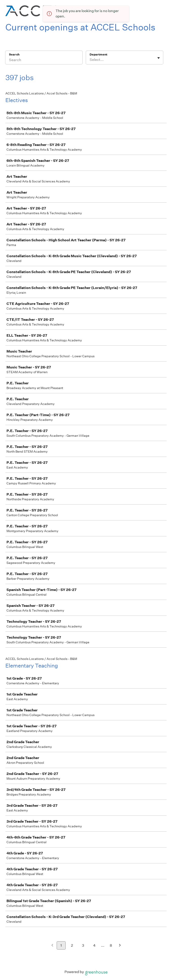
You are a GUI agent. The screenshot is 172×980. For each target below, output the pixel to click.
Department (98, 55)
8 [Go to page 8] (111, 945)
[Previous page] (52, 946)
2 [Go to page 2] (72, 945)
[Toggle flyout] (159, 58)
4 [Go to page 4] (94, 945)
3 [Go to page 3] (83, 945)
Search (14, 55)
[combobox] (90, 60)
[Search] (44, 60)
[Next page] (120, 946)
